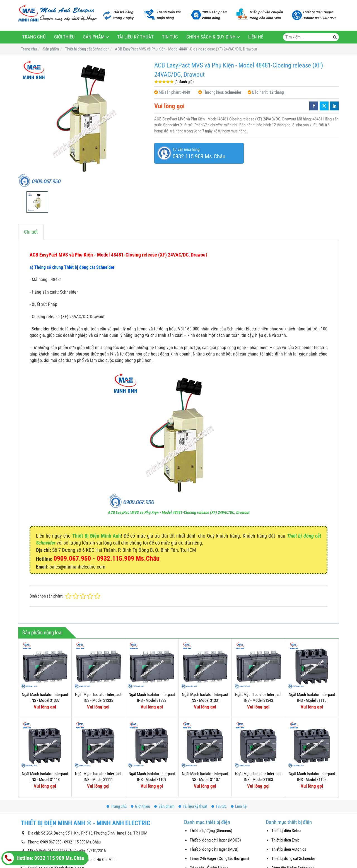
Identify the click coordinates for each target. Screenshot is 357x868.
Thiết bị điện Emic (285, 840)
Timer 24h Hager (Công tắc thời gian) (219, 859)
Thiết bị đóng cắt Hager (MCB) (214, 849)
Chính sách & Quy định (211, 37)
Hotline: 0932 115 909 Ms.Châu (44, 858)
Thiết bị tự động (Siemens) (211, 831)
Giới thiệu (64, 37)
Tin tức (170, 37)
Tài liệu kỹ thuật (135, 37)
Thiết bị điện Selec (286, 831)
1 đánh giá (184, 82)
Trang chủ (34, 37)
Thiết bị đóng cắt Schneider (293, 859)
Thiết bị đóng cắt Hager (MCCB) (215, 840)
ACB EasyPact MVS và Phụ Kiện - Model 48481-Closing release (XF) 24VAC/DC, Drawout (179, 512)
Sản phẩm (94, 37)
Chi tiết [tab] (31, 232)
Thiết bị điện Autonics (289, 849)
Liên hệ (256, 37)
